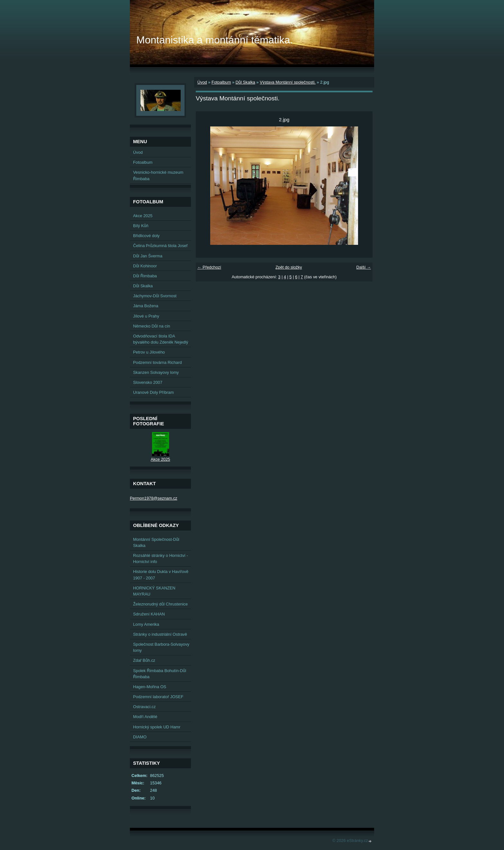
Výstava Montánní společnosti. (288, 82)
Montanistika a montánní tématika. (215, 40)
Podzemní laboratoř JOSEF (158, 697)
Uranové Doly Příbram (153, 392)
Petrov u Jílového (149, 352)
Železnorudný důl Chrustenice (160, 604)
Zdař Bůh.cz (144, 660)
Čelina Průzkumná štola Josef (160, 246)
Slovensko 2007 (148, 382)
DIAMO (140, 737)
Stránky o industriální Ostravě (160, 634)
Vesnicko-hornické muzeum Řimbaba (158, 175)
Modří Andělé (145, 717)
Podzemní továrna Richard (157, 362)
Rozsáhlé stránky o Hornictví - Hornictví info (161, 559)
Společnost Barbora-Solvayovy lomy (161, 647)
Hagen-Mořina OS (150, 687)
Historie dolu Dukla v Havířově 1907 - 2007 (161, 575)
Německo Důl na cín (152, 326)
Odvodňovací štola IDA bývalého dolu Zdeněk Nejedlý (161, 339)
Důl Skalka (245, 82)
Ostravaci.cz (144, 707)
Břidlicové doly (146, 236)
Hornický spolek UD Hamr (157, 727)
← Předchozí (209, 267)
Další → (364, 267)
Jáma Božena (146, 306)
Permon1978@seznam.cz (153, 498)
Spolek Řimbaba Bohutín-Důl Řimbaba (160, 674)
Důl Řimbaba (145, 276)
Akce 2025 (143, 216)
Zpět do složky (289, 267)
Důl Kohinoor (145, 266)
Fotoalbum (221, 82)
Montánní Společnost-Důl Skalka (156, 542)
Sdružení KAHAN (149, 614)
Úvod (202, 82)
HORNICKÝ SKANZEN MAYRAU (154, 591)
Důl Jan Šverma (148, 256)
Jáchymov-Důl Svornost (155, 296)
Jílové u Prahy (146, 316)
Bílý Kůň (141, 226)
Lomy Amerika (146, 624)
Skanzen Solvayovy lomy (156, 372)
